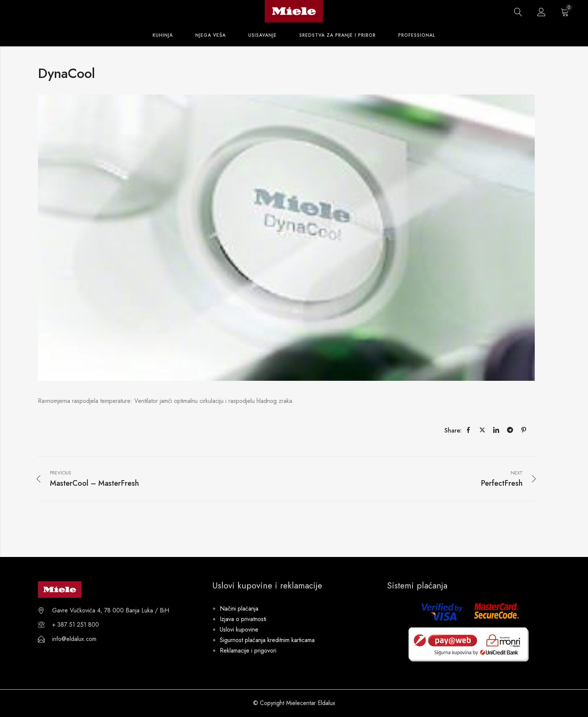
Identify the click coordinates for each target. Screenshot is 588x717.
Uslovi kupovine (239, 629)
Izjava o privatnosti (243, 619)
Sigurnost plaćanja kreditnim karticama (267, 640)
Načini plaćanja (239, 608)
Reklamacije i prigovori (248, 650)
